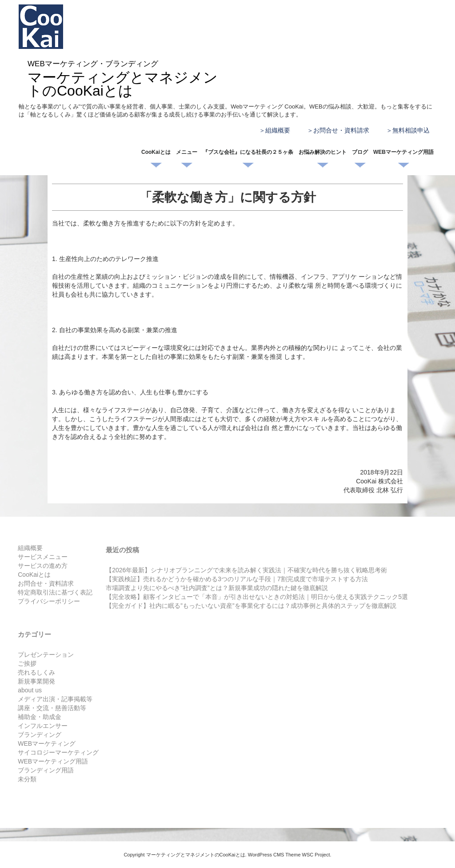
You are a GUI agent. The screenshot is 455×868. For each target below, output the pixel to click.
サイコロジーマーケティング (58, 752)
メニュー (187, 152)
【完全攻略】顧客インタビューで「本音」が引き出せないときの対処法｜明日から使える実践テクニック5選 (257, 597)
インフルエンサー (43, 726)
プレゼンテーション (46, 655)
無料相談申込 (411, 130)
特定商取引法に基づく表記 (55, 592)
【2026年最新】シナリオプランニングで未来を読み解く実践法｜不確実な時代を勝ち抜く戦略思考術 (246, 570)
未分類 (27, 779)
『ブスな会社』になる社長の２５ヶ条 (248, 152)
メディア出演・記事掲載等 (55, 699)
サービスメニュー (43, 557)
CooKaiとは (156, 152)
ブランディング (40, 735)
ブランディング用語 (46, 770)
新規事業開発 (36, 681)
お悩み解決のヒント (323, 152)
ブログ (360, 152)
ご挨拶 (27, 663)
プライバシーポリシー (49, 601)
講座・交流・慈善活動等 (52, 708)
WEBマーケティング (47, 743)
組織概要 (278, 130)
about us (30, 690)
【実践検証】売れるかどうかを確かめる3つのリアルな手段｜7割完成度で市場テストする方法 (237, 579)
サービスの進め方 (43, 566)
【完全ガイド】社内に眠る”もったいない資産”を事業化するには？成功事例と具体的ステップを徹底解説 (251, 606)
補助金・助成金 (40, 717)
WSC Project (316, 855)
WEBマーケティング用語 (403, 152)
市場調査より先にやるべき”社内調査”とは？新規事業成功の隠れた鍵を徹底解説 (217, 588)
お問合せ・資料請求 (341, 130)
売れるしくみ (36, 672)
